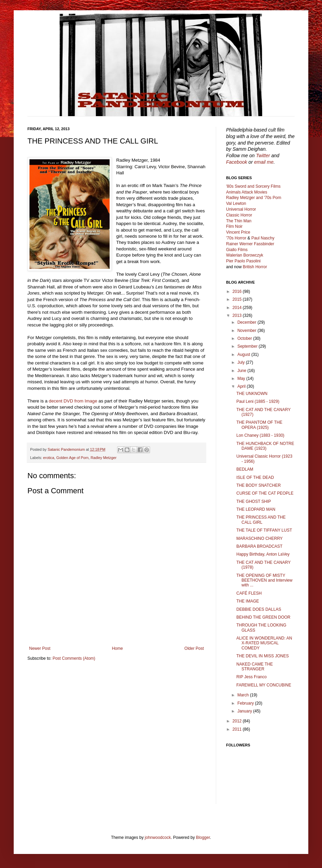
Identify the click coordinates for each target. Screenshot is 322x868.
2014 (238, 308)
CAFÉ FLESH (249, 593)
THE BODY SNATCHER (259, 485)
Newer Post (40, 648)
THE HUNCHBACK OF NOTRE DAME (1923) (265, 446)
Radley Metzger (104, 458)
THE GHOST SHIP (254, 501)
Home (117, 648)
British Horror (255, 267)
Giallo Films (237, 250)
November (247, 331)
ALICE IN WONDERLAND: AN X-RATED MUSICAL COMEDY (264, 643)
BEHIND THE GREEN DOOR (263, 617)
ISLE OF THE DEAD (255, 478)
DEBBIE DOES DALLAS (259, 609)
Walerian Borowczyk (245, 255)
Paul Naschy (263, 238)
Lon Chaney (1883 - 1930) (260, 435)
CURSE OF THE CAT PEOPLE (265, 493)
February (246, 703)
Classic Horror (239, 215)
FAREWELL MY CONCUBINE (264, 685)
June (242, 371)
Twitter (263, 156)
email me (264, 162)
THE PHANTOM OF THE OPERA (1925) (259, 425)
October (245, 338)
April (242, 386)
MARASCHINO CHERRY (259, 538)
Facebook (237, 162)
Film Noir (234, 226)
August (244, 355)
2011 (238, 729)
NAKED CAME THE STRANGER (255, 667)
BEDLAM (245, 469)
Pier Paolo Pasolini (243, 261)
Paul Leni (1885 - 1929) (258, 401)
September (248, 346)
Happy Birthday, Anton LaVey (263, 554)
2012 (238, 721)
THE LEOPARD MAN (256, 509)
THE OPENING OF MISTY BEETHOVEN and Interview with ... (264, 580)
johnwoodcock (158, 838)
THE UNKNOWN (252, 394)
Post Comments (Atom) (74, 658)
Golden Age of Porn (72, 458)
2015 (238, 299)
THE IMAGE (248, 601)
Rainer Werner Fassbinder (250, 244)
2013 (238, 315)
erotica (49, 458)
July (242, 362)
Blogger (203, 838)
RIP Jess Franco (251, 677)
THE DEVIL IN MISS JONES (263, 656)
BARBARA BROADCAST (259, 546)
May (242, 379)
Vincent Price (238, 232)
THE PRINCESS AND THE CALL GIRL (261, 520)
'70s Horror (236, 238)
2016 (238, 292)
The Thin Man (239, 221)
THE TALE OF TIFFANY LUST (264, 530)
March (244, 695)
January (245, 711)
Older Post (194, 648)
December (247, 322)
